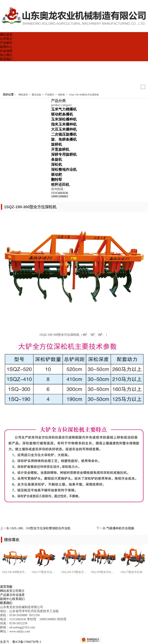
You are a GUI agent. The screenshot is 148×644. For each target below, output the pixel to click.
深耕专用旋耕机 (64, 154)
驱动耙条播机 (62, 114)
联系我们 (6, 59)
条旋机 (57, 159)
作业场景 (6, 51)
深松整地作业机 (64, 169)
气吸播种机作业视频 (120, 528)
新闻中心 (6, 47)
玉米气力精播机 (64, 109)
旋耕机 (57, 144)
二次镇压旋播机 (64, 134)
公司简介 (6, 39)
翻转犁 (57, 180)
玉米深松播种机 (64, 119)
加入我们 (6, 55)
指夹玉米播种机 (64, 124)
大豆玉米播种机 (64, 129)
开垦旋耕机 (60, 149)
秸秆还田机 (60, 185)
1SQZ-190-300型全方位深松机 (84, 95)
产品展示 (6, 43)
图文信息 (36, 95)
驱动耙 (57, 175)
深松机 (61, 95)
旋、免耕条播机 (64, 139)
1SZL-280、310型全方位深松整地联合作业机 (40, 528)
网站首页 (6, 35)
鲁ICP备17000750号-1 (27, 642)
